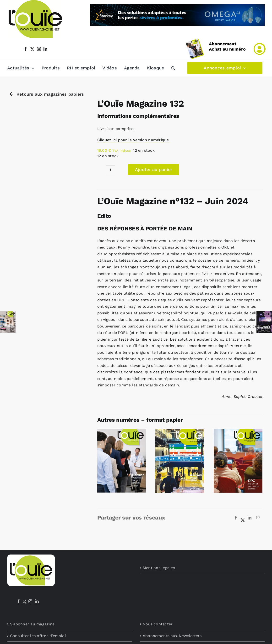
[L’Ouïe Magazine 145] (238, 431)
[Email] (258, 518)
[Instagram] (30, 601)
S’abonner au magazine (32, 624)
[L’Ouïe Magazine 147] (122, 431)
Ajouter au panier (154, 169)
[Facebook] (236, 518)
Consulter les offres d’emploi (38, 636)
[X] (243, 518)
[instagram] (39, 49)
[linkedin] (45, 49)
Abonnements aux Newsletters (172, 636)
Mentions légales (159, 568)
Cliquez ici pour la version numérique (133, 140)
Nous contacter (158, 624)
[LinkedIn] (250, 518)
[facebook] (26, 49)
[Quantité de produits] (110, 170)
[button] (173, 68)
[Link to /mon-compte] (260, 49)
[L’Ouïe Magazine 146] (180, 431)
